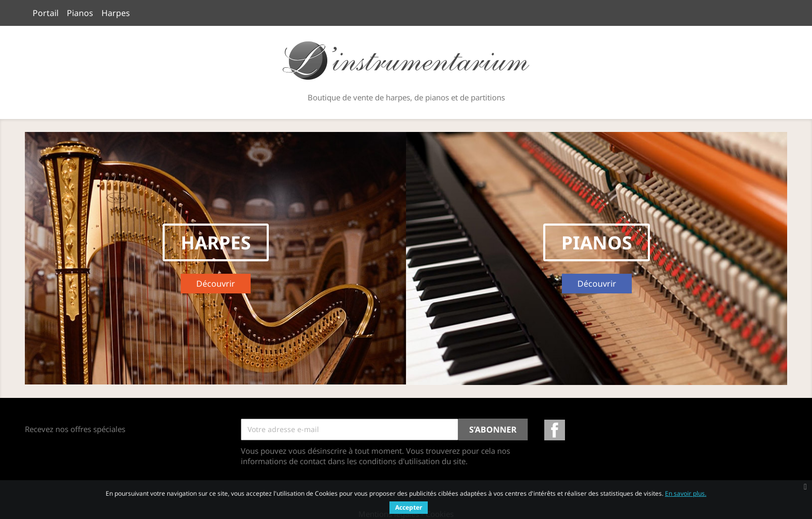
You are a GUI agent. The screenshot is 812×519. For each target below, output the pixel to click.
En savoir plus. (686, 493)
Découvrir (223, 285)
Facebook (555, 430)
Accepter (409, 507)
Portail (46, 13)
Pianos (80, 13)
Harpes (116, 13)
